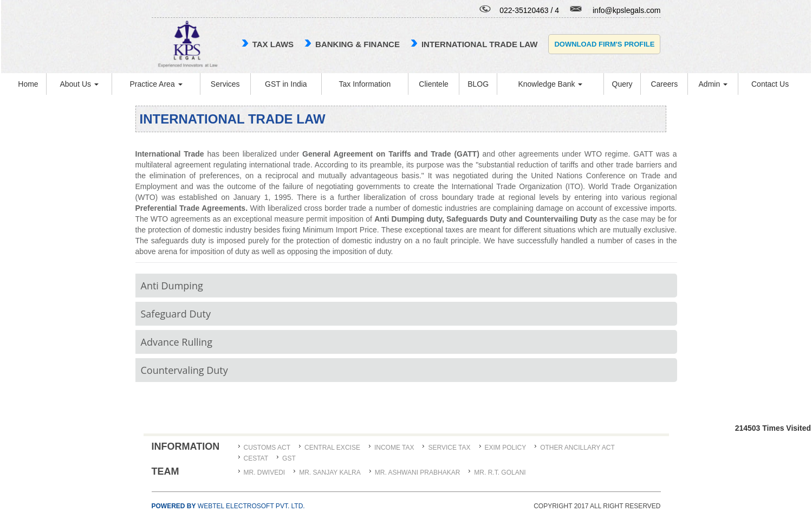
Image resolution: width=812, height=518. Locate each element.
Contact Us (770, 84)
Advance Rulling (177, 342)
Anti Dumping (172, 286)
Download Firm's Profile (604, 44)
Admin (713, 84)
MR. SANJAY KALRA (330, 472)
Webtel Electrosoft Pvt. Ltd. (228, 506)
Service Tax (449, 448)
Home (28, 84)
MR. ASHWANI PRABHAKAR (418, 472)
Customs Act (267, 448)
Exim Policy (506, 448)
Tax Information (365, 84)
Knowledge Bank (550, 84)
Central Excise (332, 448)
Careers (664, 84)
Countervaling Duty (184, 370)
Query (622, 84)
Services (225, 84)
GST (289, 458)
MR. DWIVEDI (265, 472)
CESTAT (256, 458)
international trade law (479, 44)
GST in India (286, 84)
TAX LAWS (273, 44)
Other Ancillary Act (577, 448)
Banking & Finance (358, 44)
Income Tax (394, 448)
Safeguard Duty (176, 314)
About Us (79, 84)
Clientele (433, 84)
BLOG (478, 84)
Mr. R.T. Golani (500, 472)
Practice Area (156, 84)
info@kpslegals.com (627, 10)
